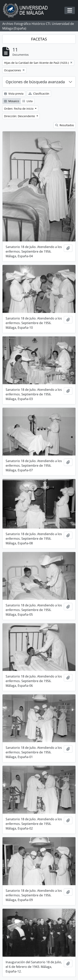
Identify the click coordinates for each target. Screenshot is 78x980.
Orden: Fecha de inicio (19, 109)
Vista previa (14, 94)
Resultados (65, 125)
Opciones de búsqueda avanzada (35, 82)
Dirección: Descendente (20, 116)
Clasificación (39, 94)
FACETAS (39, 39)
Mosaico (12, 101)
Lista (27, 101)
